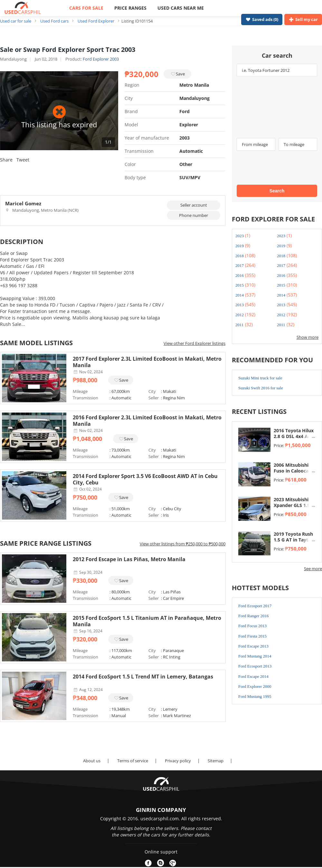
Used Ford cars (54, 21)
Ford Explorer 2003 (101, 59)
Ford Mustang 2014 (255, 656)
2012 (240, 315)
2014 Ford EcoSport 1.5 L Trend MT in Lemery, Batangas (143, 677)
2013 (240, 305)
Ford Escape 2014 (253, 676)
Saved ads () (262, 19)
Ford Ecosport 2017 (255, 606)
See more (313, 569)
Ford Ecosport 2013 (255, 666)
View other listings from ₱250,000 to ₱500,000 (183, 544)
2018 (240, 256)
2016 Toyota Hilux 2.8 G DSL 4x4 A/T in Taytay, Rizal (294, 436)
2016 (240, 275)
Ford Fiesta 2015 (252, 636)
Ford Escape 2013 (253, 646)
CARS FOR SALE (86, 8)
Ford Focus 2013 (252, 626)
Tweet (23, 160)
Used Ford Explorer (96, 21)
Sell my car (303, 19)
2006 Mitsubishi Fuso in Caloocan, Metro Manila (293, 471)
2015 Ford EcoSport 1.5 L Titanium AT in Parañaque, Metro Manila (147, 621)
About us (92, 761)
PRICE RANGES (130, 8)
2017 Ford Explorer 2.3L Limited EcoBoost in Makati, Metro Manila (147, 362)
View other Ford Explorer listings (194, 343)
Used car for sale (16, 21)
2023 (240, 236)
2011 (240, 325)
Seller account (194, 205)
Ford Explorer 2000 (255, 686)
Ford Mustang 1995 (255, 696)
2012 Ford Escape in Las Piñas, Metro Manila (129, 559)
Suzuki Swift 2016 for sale (261, 388)
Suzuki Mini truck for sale (260, 378)
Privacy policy (178, 761)
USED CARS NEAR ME (181, 8)
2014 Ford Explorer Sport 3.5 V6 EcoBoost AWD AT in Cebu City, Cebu (145, 479)
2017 (240, 265)
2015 (240, 285)
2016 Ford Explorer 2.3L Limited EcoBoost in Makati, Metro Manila (147, 421)
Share (6, 160)
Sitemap (216, 761)
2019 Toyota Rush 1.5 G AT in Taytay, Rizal (294, 540)
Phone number (194, 215)
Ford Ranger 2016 (254, 616)
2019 (240, 246)
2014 (240, 295)
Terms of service (133, 761)
